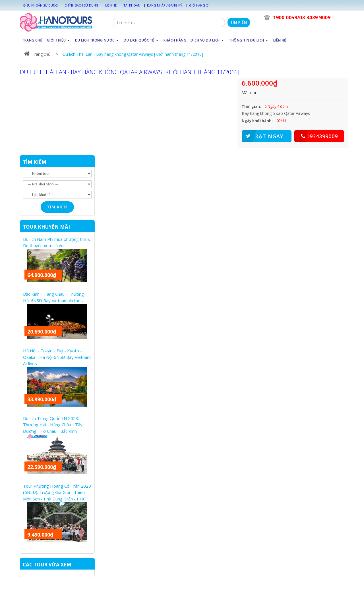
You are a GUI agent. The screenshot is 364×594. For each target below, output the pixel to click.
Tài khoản (132, 5)
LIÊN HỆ (280, 40)
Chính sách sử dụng (81, 5)
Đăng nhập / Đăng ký (165, 5)
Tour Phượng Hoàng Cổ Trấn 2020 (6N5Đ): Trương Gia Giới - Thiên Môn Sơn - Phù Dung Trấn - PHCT (57, 492)
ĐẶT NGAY (262, 136)
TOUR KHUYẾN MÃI (46, 227)
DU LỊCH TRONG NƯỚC (97, 40)
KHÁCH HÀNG (175, 40)
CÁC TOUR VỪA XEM (47, 565)
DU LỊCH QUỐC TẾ (141, 40)
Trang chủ (37, 54)
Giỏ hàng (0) (199, 5)
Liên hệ (111, 5)
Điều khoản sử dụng (41, 5)
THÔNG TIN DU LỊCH (249, 40)
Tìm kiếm (239, 22)
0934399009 (316, 136)
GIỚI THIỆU (59, 40)
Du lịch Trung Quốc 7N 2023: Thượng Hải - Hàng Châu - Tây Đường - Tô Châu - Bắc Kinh (53, 425)
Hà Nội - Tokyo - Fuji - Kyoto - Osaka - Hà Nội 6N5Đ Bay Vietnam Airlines (57, 357)
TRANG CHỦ (32, 40)
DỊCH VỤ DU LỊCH (208, 40)
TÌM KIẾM (35, 162)
